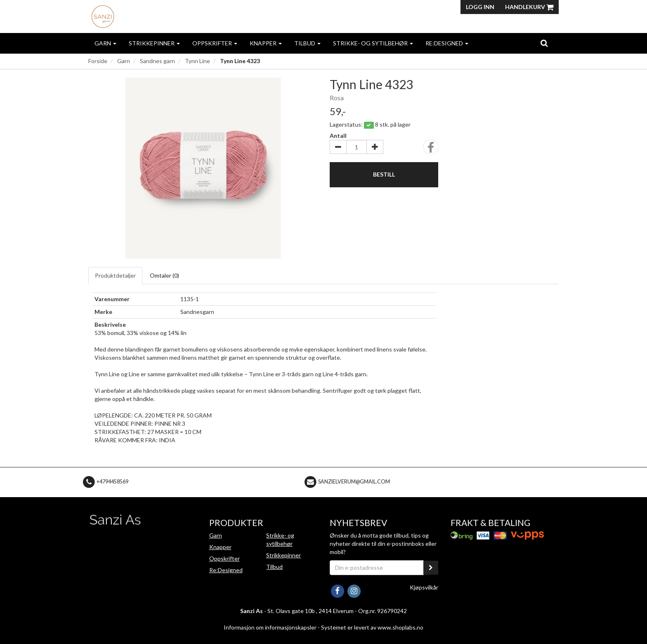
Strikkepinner (154, 43)
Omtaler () (164, 275)
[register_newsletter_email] (431, 568)
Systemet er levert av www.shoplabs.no (372, 627)
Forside (98, 61)
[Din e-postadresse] (377, 568)
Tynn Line (197, 61)
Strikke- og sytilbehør (373, 43)
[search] (544, 43)
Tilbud (307, 43)
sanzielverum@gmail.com (354, 482)
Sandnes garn (157, 61)
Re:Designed (447, 43)
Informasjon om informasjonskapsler (270, 627)
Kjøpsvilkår (424, 587)
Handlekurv (529, 7)
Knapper (266, 43)
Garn (105, 43)
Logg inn (480, 7)
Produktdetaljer (115, 275)
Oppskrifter (215, 43)
